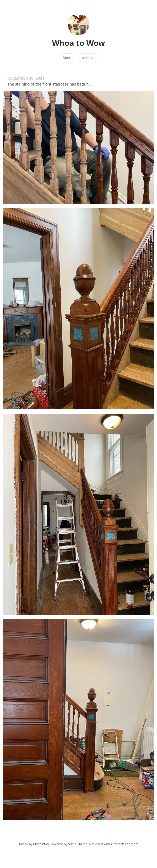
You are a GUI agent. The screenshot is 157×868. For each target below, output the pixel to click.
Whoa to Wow (78, 43)
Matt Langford (128, 844)
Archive (88, 58)
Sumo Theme (78, 844)
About (68, 58)
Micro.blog (41, 844)
